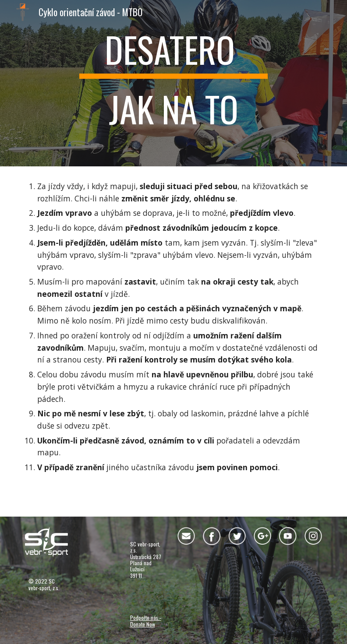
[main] (174, 83)
